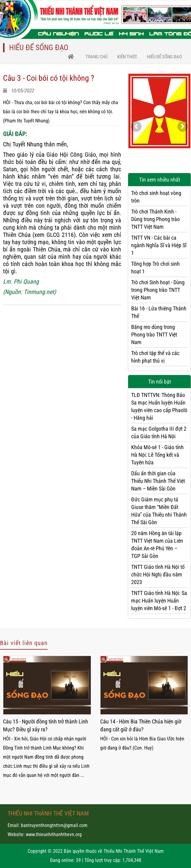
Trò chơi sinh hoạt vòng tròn (156, 197)
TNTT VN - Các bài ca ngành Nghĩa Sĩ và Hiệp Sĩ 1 (159, 245)
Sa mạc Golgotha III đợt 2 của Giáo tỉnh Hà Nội (159, 432)
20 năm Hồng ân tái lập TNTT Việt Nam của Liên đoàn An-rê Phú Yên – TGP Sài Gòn (157, 545)
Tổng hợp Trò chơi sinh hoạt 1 (155, 268)
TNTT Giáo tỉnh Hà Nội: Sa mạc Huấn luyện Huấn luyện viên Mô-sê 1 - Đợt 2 (159, 601)
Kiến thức (127, 57)
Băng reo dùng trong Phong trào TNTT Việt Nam (154, 335)
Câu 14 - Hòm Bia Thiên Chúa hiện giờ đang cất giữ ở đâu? (141, 725)
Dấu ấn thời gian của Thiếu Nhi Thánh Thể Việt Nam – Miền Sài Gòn (158, 481)
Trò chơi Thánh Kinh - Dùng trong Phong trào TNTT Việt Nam (155, 219)
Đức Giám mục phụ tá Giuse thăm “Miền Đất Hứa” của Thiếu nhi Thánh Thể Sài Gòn (159, 511)
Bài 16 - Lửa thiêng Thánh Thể (159, 312)
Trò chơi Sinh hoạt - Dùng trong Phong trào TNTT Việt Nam (158, 290)
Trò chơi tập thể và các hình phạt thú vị (155, 357)
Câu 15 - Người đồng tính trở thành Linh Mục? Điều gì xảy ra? (46, 725)
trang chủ (97, 57)
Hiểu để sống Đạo (164, 57)
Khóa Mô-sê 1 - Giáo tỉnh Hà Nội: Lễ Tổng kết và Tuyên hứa (157, 455)
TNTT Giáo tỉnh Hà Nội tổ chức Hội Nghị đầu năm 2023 (158, 574)
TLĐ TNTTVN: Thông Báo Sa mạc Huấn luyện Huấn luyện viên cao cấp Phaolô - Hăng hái (159, 406)
